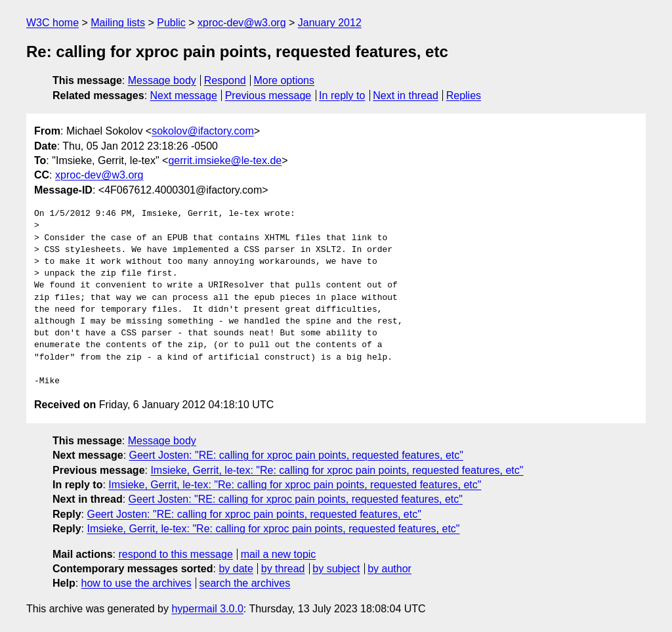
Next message (184, 95)
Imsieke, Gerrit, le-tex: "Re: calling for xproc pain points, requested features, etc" (337, 470)
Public (171, 23)
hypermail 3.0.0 (207, 609)
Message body (162, 80)
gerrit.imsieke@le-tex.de (225, 160)
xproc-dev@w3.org (242, 23)
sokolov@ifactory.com (203, 131)
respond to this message (175, 554)
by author (389, 569)
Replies (464, 95)
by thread (283, 569)
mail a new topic (279, 554)
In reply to (342, 95)
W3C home (52, 23)
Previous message (268, 95)
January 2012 (330, 23)
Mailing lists (118, 23)
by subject (336, 569)
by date (236, 569)
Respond (225, 80)
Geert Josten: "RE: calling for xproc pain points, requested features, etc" (296, 455)
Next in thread (406, 95)
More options (284, 80)
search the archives (245, 583)
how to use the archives (136, 583)
